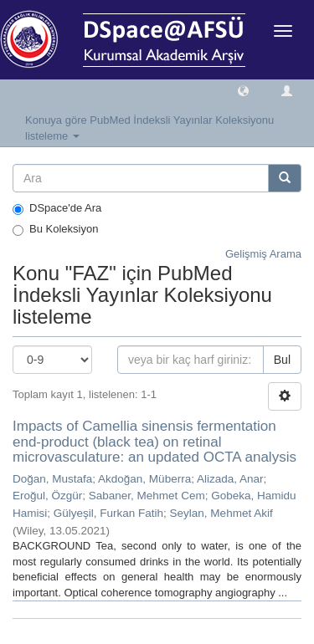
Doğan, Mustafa (52, 479)
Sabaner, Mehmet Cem (147, 496)
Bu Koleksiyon (55, 229)
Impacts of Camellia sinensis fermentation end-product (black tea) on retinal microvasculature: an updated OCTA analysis (154, 442)
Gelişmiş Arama (263, 254)
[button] (243, 90)
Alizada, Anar (230, 479)
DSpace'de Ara (57, 208)
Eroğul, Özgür (47, 496)
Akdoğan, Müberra (144, 479)
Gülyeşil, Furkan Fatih (108, 513)
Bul (282, 360)
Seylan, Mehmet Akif (221, 513)
